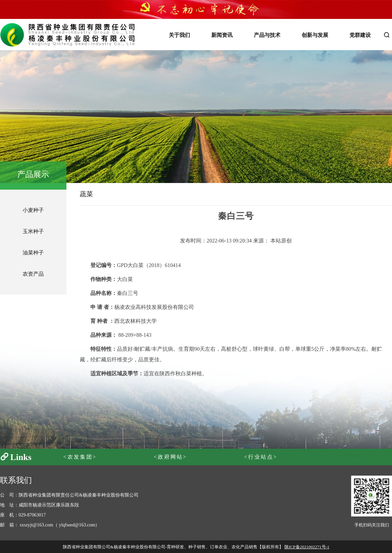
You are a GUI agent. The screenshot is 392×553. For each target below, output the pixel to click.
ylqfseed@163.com (77, 525)
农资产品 (33, 274)
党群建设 (360, 35)
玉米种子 (33, 231)
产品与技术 (267, 35)
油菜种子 (33, 253)
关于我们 (179, 35)
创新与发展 (315, 35)
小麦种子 (33, 210)
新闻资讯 (222, 35)
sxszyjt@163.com (37, 525)
